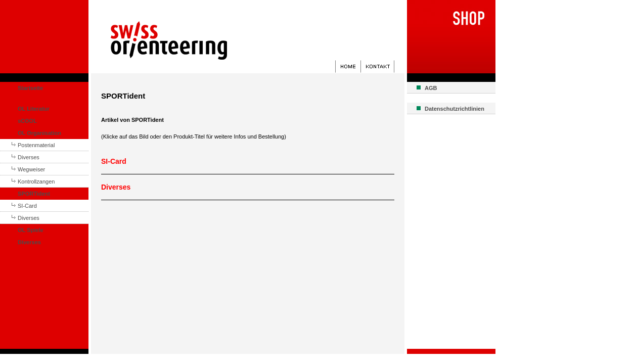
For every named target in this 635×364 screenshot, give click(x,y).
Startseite (30, 88)
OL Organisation (39, 133)
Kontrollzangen (36, 181)
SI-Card (27, 206)
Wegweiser (31, 169)
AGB (431, 88)
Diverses (29, 157)
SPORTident (34, 194)
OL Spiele (31, 230)
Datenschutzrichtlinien (455, 109)
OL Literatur (34, 109)
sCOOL (27, 121)
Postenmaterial (36, 145)
